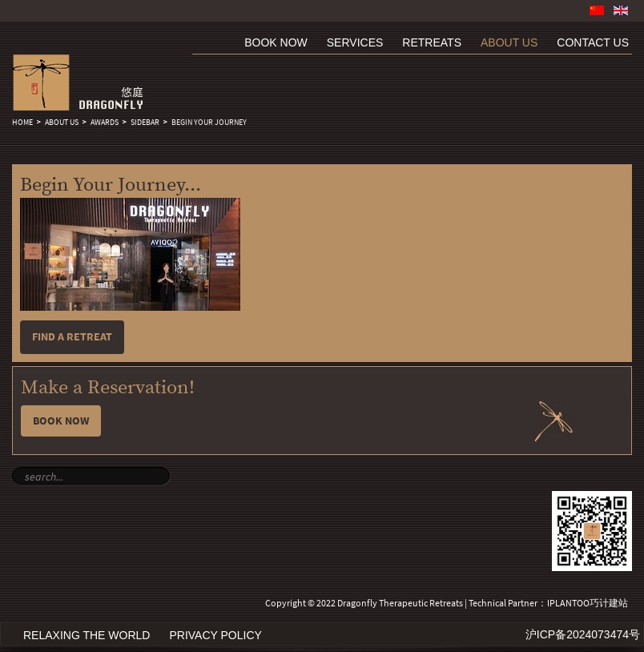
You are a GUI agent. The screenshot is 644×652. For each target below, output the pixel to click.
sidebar (145, 123)
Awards (105, 123)
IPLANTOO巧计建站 (588, 603)
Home (22, 123)
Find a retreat (72, 337)
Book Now (61, 421)
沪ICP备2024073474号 (583, 634)
